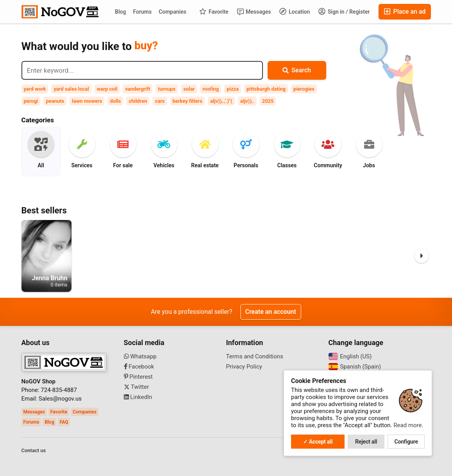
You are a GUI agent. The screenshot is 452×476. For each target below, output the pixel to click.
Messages (254, 12)
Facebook (139, 367)
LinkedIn (138, 397)
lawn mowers (87, 101)
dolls (115, 101)
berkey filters (188, 101)
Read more (407, 425)
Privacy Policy (244, 367)
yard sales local (71, 89)
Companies (172, 12)
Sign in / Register (344, 11)
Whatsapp (140, 356)
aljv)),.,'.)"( (221, 101)
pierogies (304, 89)
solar (189, 89)
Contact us (34, 450)
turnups (167, 89)
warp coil (107, 89)
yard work (35, 89)
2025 (268, 101)
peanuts (55, 101)
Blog (120, 12)
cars (160, 101)
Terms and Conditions (255, 356)
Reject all (366, 442)
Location (295, 11)
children (138, 101)
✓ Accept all (318, 442)
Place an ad (405, 12)
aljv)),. (247, 101)
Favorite (214, 11)
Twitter (137, 387)
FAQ (64, 422)
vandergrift (138, 89)
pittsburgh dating (266, 89)
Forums (142, 12)
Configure (406, 442)
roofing (211, 89)
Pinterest (138, 377)
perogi (31, 101)
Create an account (271, 312)
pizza (233, 89)
